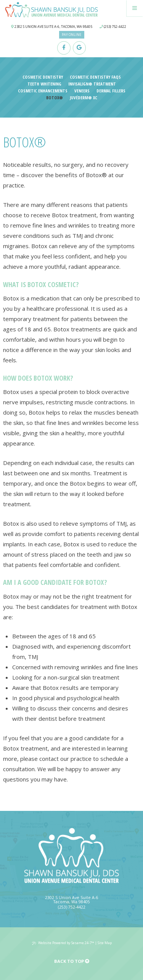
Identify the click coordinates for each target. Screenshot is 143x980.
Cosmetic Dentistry (43, 77)
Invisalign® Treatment (92, 84)
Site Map (105, 943)
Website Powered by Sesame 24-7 (63, 943)
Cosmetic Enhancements (43, 91)
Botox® (55, 98)
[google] (80, 48)
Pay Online (71, 35)
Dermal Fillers (111, 91)
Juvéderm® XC (84, 98)
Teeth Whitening (44, 84)
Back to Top (72, 961)
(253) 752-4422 (113, 27)
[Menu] (135, 8)
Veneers (82, 91)
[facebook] (64, 48)
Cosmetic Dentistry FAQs (95, 77)
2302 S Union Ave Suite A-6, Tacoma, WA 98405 (52, 27)
